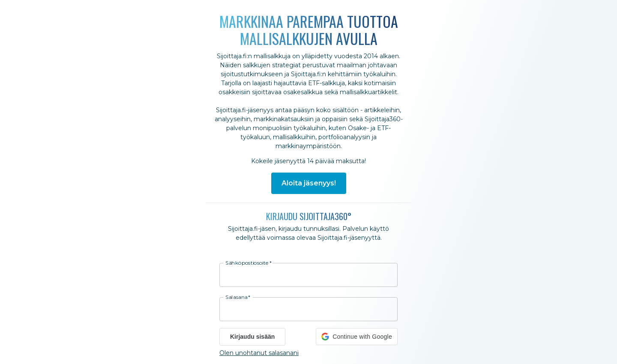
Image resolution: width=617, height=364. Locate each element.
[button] (357, 337)
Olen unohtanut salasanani (259, 353)
